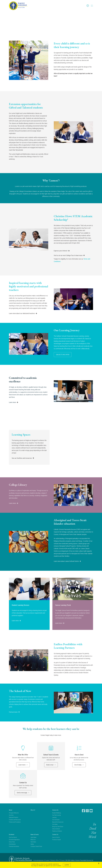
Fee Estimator (12, 847)
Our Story (11, 818)
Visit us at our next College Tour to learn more (68, 258)
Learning (54, 820)
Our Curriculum (56, 823)
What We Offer (23, 758)
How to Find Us (56, 840)
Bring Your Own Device (58, 830)
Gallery (32, 847)
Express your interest (61, 254)
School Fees (12, 845)
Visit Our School (13, 840)
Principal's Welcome (14, 816)
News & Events (35, 837)
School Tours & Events (51, 758)
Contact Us (23, 786)
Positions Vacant (57, 843)
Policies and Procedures (15, 825)
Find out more (13, 715)
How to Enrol (79, 758)
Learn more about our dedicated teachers (22, 316)
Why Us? (33, 813)
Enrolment (12, 837)
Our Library (55, 827)
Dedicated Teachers (14, 820)
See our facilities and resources (22, 461)
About (11, 813)
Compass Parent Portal (36, 849)
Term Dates (33, 845)
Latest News (33, 840)
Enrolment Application (14, 843)
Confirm (67, 865)
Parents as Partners (57, 834)
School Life (55, 813)
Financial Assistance (14, 849)
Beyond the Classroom (58, 825)
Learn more (12, 405)
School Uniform (56, 832)
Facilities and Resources (15, 823)
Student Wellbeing (57, 816)
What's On (33, 843)
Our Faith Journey (57, 818)
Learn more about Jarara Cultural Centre (66, 564)
